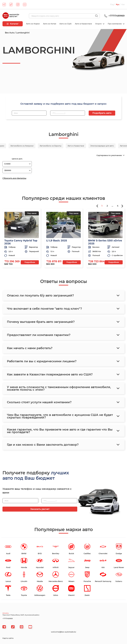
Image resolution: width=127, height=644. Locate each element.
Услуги (99, 24)
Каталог (13, 24)
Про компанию (115, 24)
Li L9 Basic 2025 (57, 241)
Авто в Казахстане (83, 24)
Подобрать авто (102, 113)
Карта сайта (8, 638)
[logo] (11, 16)
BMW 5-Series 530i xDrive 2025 (105, 242)
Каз (123, 4)
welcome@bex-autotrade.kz (63, 632)
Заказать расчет (40, 509)
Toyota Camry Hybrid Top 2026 (21, 242)
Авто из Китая (50, 24)
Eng (112, 4)
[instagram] (18, 5)
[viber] (22, 627)
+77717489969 (114, 16)
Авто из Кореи (33, 24)
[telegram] (4, 5)
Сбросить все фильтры (14, 178)
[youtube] (25, 5)
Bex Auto (10, 33)
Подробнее (30, 262)
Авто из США (65, 24)
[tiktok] (11, 5)
